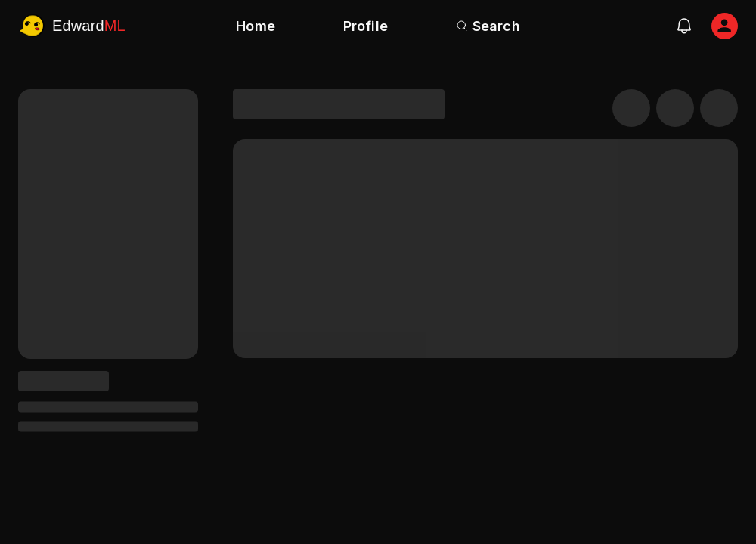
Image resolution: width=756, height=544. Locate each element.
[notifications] (684, 26)
